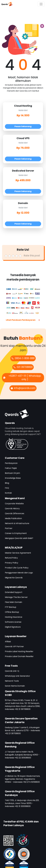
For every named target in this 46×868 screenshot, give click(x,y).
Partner (9, 528)
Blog (7, 483)
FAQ (7, 488)
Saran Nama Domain (15, 686)
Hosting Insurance (14, 617)
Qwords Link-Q (12, 671)
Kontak (8, 493)
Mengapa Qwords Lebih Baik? (19, 538)
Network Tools (12, 681)
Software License (13, 622)
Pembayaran (11, 463)
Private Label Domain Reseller (19, 656)
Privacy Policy (12, 563)
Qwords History (12, 509)
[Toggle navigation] (41, 4)
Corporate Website (14, 504)
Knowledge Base (13, 478)
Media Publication (13, 518)
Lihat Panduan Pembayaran (23, 320)
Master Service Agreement (18, 553)
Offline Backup (12, 612)
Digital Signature (13, 627)
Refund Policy (11, 558)
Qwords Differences (15, 513)
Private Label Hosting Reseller (19, 651)
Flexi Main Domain (13, 602)
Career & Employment (16, 533)
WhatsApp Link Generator (17, 676)
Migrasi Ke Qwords (14, 578)
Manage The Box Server (16, 597)
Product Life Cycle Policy (17, 568)
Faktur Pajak (11, 468)
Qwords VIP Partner (14, 646)
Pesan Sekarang (23, 126)
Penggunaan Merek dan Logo (19, 573)
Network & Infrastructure (17, 523)
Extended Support (14, 592)
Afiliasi (8, 642)
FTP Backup (11, 607)
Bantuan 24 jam (12, 473)
